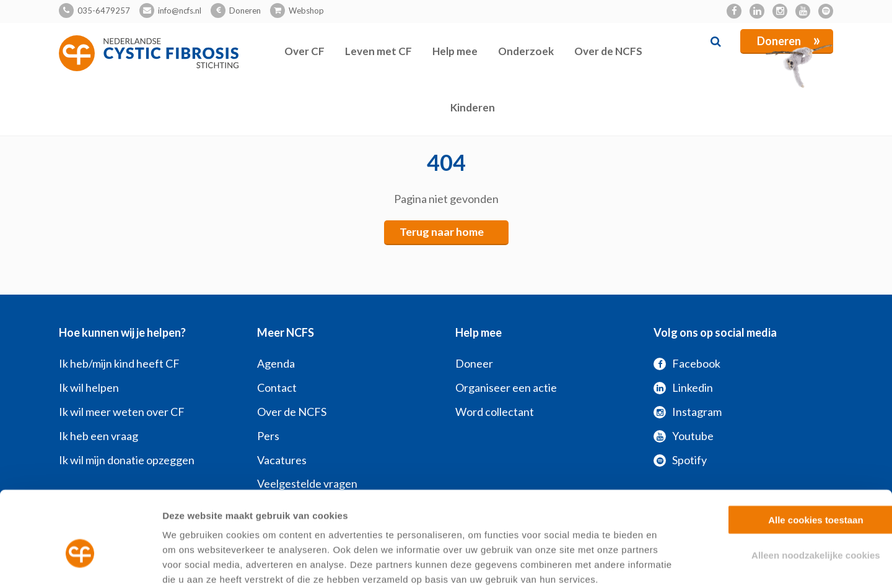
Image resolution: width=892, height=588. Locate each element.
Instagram (688, 412)
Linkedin (683, 387)
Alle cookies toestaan (788, 454)
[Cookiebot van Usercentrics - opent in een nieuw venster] (80, 564)
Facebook (687, 363)
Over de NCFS (608, 51)
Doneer (474, 363)
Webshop (306, 11)
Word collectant (495, 412)
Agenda (276, 363)
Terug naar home (442, 232)
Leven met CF (378, 51)
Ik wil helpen (89, 387)
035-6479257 (104, 11)
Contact (277, 387)
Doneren (245, 11)
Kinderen (473, 107)
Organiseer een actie (506, 387)
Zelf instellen (669, 564)
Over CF (304, 51)
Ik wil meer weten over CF (122, 412)
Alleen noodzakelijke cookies (789, 489)
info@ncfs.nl (180, 11)
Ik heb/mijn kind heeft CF (119, 363)
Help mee (455, 51)
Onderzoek (526, 51)
